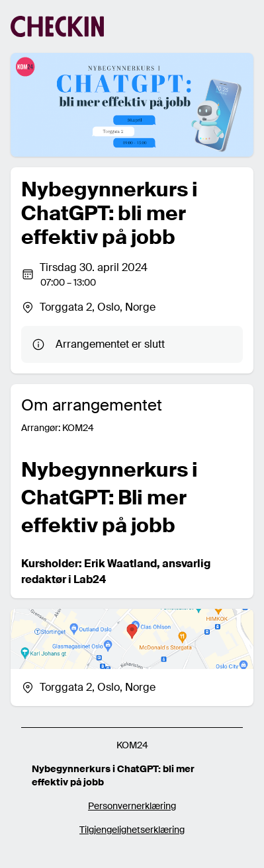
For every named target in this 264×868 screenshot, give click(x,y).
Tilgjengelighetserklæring (132, 830)
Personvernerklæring (132, 806)
